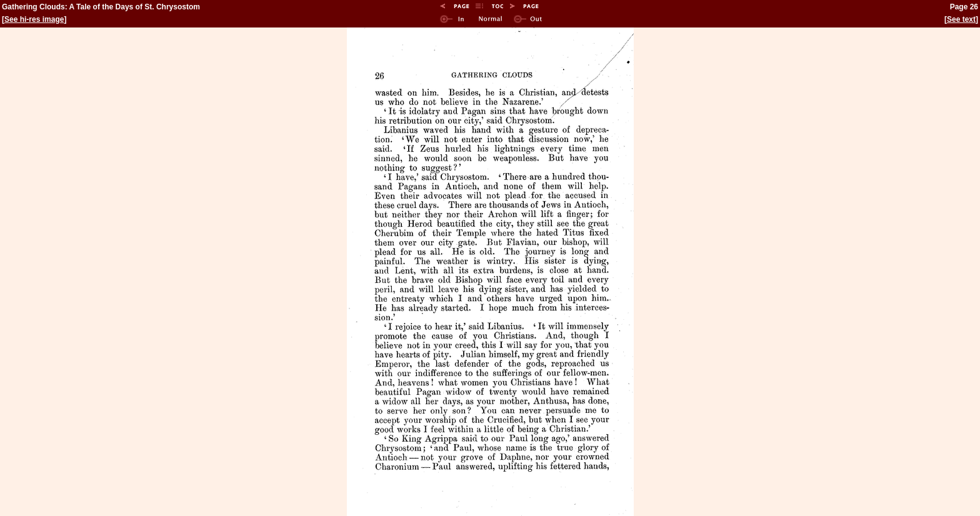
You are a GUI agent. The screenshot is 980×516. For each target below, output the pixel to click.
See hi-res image (34, 19)
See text (961, 19)
